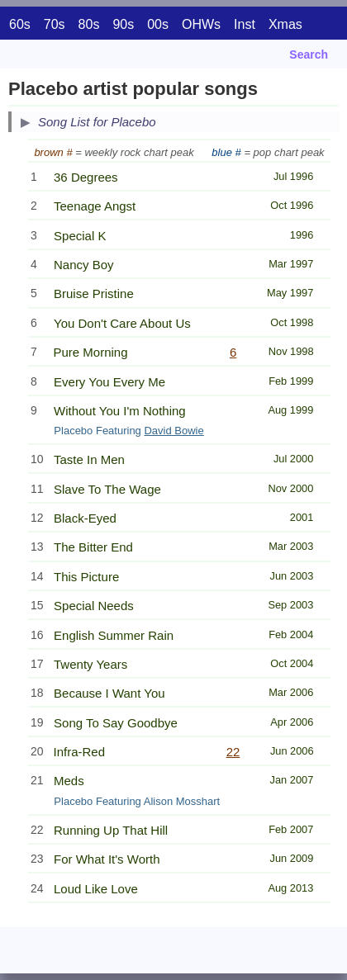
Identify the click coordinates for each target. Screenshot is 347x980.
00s (158, 24)
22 (233, 752)
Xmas (285, 24)
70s (55, 24)
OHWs (201, 24)
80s (89, 24)
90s (123, 24)
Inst (245, 24)
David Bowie (173, 431)
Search (309, 54)
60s (20, 24)
